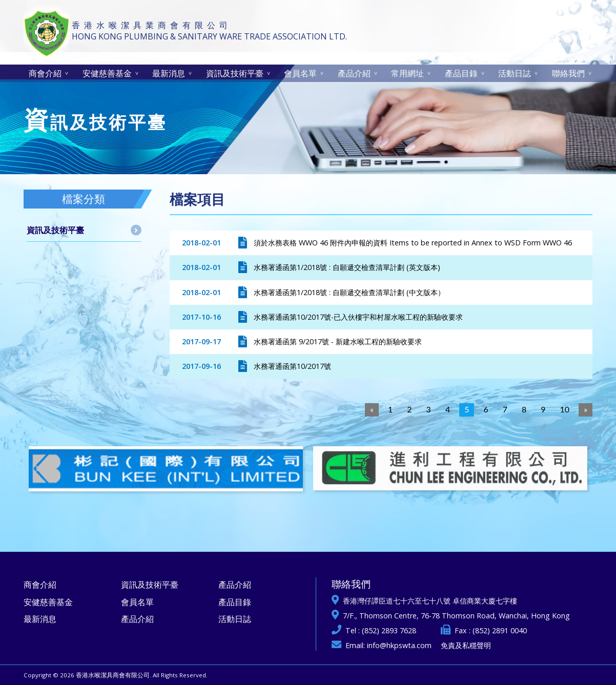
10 (565, 409)
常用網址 (407, 73)
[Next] (586, 410)
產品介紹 (354, 73)
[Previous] (372, 410)
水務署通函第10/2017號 (292, 366)
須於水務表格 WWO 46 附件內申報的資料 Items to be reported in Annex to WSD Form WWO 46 (413, 243)
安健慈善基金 (107, 73)
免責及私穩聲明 (466, 645)
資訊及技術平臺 (235, 73)
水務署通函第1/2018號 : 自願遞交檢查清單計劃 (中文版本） (349, 292)
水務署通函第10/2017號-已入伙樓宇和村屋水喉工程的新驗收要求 (358, 317)
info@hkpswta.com (399, 645)
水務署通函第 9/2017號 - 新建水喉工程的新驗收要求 (338, 341)
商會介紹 (45, 73)
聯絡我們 (568, 73)
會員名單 (300, 73)
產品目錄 (461, 73)
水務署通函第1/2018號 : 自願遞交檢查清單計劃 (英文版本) (347, 267)
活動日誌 (515, 73)
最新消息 (169, 73)
